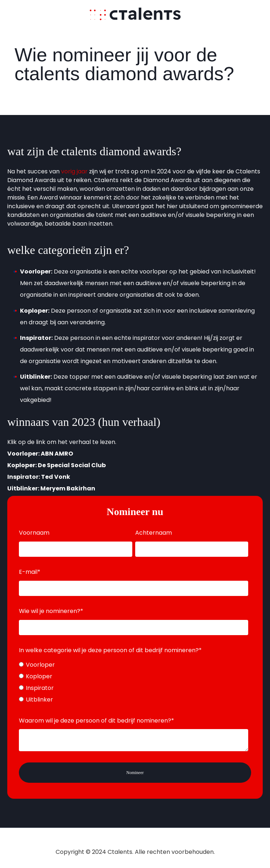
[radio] (134, 665)
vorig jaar (74, 171)
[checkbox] (134, 682)
